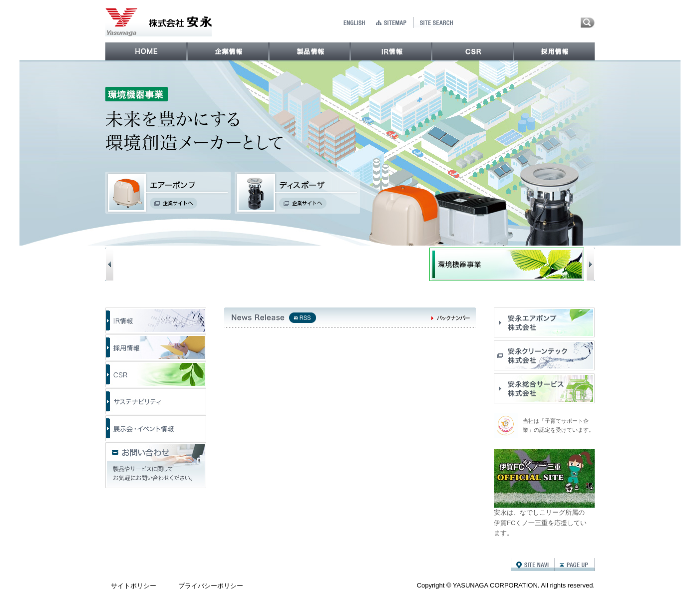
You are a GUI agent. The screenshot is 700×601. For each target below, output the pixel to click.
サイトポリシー (134, 586)
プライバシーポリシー (211, 586)
